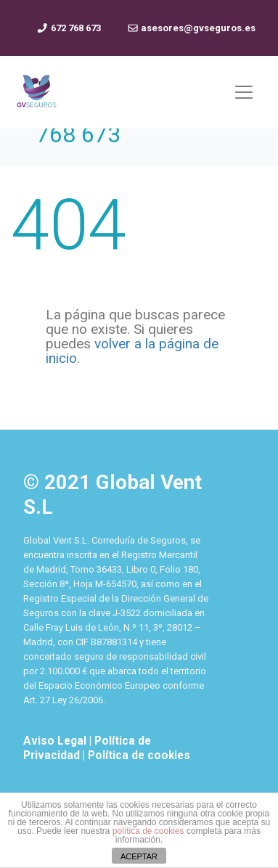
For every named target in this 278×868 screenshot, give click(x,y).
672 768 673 (68, 28)
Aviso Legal (56, 741)
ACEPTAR (139, 856)
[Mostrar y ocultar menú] (244, 92)
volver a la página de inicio (132, 351)
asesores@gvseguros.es (191, 28)
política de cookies (148, 831)
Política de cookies (139, 756)
